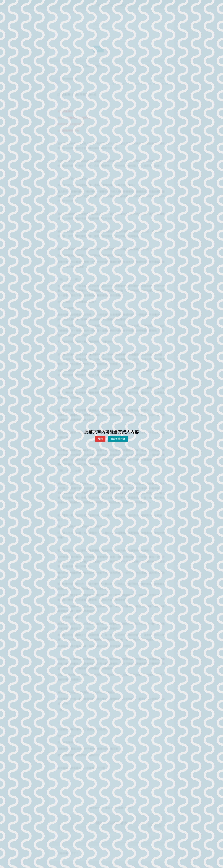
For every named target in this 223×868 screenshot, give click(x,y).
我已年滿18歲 (118, 439)
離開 (100, 439)
